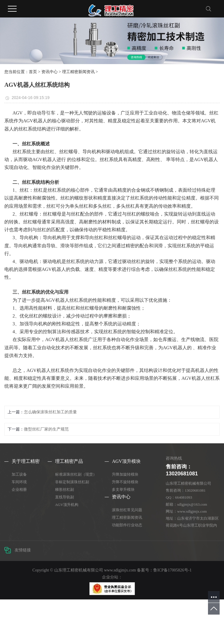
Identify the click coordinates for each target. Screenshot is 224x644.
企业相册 (19, 489)
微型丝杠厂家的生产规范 (46, 429)
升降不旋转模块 (125, 482)
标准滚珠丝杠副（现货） (76, 474)
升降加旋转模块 (125, 474)
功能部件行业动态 (127, 525)
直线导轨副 (65, 497)
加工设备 (19, 474)
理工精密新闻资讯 (78, 72)
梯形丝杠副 (65, 489)
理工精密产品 (69, 461)
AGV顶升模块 (126, 461)
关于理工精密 (26, 461)
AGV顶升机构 (67, 505)
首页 (33, 72)
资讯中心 (50, 72)
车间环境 (19, 482)
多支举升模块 (123, 489)
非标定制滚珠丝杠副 (72, 482)
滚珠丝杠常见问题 (127, 510)
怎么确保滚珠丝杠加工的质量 (50, 412)
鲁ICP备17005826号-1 (172, 570)
